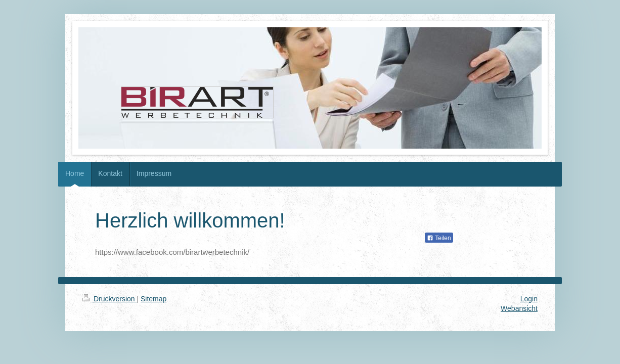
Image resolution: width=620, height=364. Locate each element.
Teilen (439, 238)
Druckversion (109, 299)
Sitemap (153, 299)
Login (529, 299)
